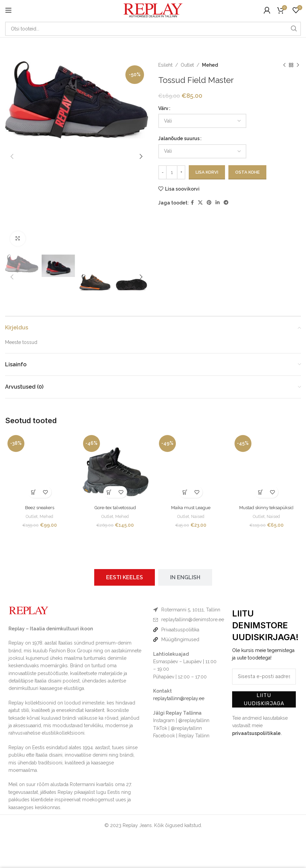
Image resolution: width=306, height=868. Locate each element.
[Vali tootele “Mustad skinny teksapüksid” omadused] (260, 492)
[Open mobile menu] (8, 10)
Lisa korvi (207, 172)
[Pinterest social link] (209, 203)
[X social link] (200, 203)
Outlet (187, 65)
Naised (198, 516)
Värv (163, 108)
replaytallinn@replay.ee (179, 698)
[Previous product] (284, 65)
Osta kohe (247, 172)
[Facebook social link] (192, 203)
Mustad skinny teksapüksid (266, 507)
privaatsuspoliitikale (256, 733)
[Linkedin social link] (218, 203)
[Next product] (298, 65)
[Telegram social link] (226, 203)
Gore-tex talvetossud (115, 507)
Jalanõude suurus (179, 138)
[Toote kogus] (172, 172)
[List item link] (187, 620)
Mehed (210, 65)
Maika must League (191, 507)
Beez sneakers (40, 507)
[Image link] (29, 610)
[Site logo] (153, 10)
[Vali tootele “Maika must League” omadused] (185, 492)
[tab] (125, 577)
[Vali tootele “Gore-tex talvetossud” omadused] (109, 492)
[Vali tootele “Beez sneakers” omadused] (34, 492)
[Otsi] (153, 29)
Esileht (165, 65)
